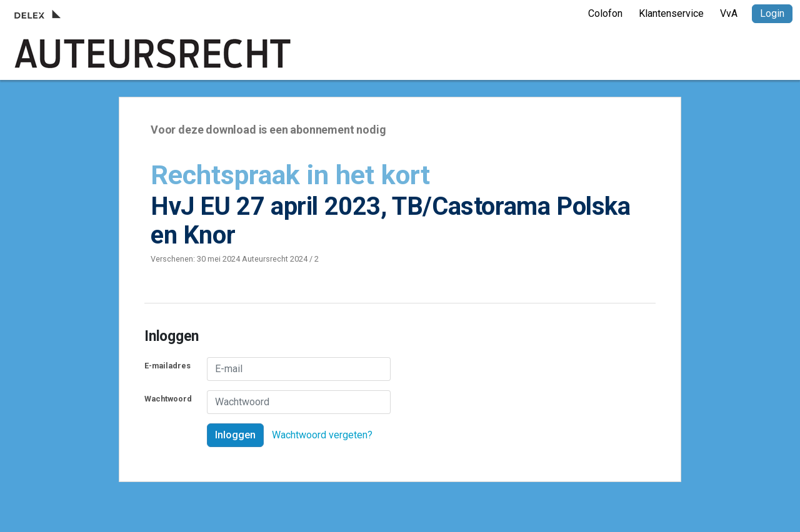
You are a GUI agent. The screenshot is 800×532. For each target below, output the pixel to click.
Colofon (605, 13)
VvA (729, 13)
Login (772, 13)
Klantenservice (671, 13)
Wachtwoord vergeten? (322, 435)
